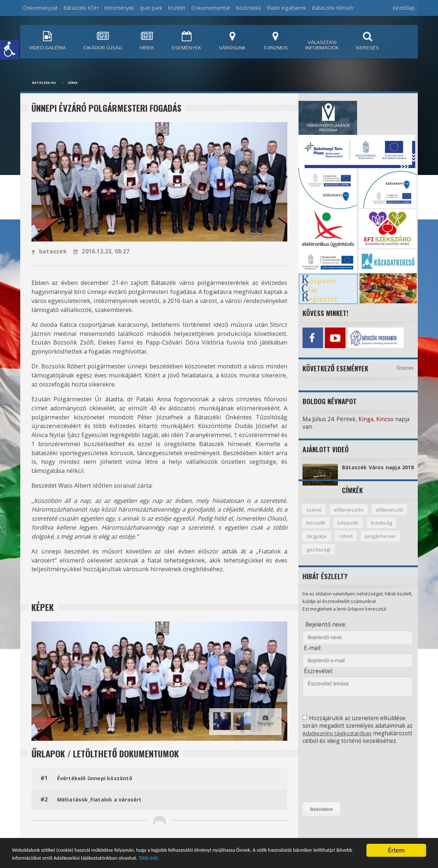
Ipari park (151, 8)
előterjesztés (349, 516)
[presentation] (335, 788)
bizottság (383, 529)
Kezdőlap (404, 8)
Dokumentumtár (211, 8)
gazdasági (319, 557)
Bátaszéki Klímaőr (333, 8)
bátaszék (349, 529)
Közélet (177, 8)
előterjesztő (391, 516)
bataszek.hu (44, 83)
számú (314, 516)
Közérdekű (248, 8)
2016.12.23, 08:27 (100, 251)
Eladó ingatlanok (286, 8)
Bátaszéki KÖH (81, 8)
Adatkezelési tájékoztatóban (340, 741)
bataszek (49, 251)
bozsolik (316, 529)
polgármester (382, 543)
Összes (405, 366)
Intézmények (119, 8)
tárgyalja (317, 543)
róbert (347, 543)
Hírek (73, 83)
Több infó (300, 857)
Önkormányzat (40, 8)
